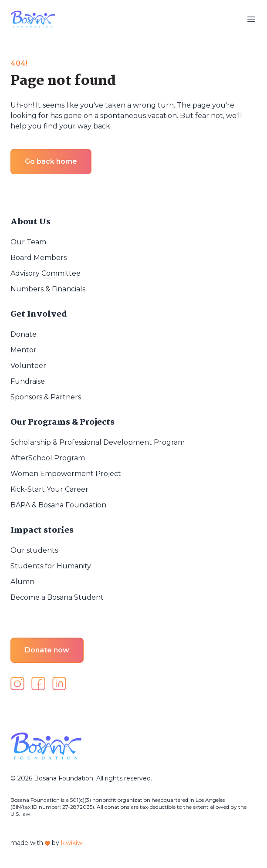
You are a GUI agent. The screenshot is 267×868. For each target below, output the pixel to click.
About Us (30, 222)
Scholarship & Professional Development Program (98, 442)
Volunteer (28, 366)
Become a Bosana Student (57, 597)
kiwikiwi (72, 843)
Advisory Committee (46, 273)
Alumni (23, 582)
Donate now (47, 650)
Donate (24, 334)
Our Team (28, 242)
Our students (34, 550)
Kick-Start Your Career (49, 489)
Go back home (51, 161)
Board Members (39, 258)
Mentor (24, 350)
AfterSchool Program (48, 458)
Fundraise (28, 381)
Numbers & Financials (48, 289)
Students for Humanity (51, 566)
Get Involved (39, 314)
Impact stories (42, 530)
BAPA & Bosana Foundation (58, 505)
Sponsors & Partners (46, 397)
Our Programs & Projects (63, 422)
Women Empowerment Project (66, 474)
